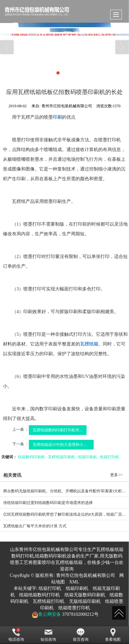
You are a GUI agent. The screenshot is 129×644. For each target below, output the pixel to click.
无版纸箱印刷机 (85, 601)
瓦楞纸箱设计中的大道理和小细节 (62, 445)
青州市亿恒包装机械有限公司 (86, 575)
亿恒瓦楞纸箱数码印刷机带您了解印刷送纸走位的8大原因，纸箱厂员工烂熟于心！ (66, 514)
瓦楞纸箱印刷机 (62, 457)
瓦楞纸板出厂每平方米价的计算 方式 (35, 526)
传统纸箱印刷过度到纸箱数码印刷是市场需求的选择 (48, 503)
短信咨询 (48, 635)
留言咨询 (81, 635)
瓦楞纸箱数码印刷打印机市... (58, 430)
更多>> (116, 475)
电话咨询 (16, 635)
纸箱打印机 (110, 457)
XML (74, 582)
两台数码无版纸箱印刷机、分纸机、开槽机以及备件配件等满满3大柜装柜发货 (66, 491)
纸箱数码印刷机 (31, 457)
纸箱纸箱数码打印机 (40, 595)
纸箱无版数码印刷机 (85, 595)
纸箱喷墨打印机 (74, 608)
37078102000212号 (80, 614)
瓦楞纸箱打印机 (49, 601)
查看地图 (113, 635)
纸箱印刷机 (88, 457)
